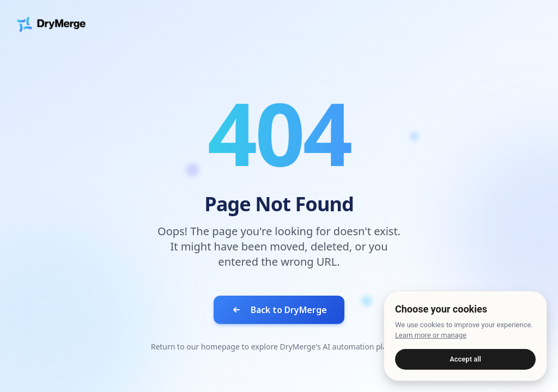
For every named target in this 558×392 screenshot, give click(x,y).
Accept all (465, 359)
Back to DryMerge (279, 310)
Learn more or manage (431, 335)
